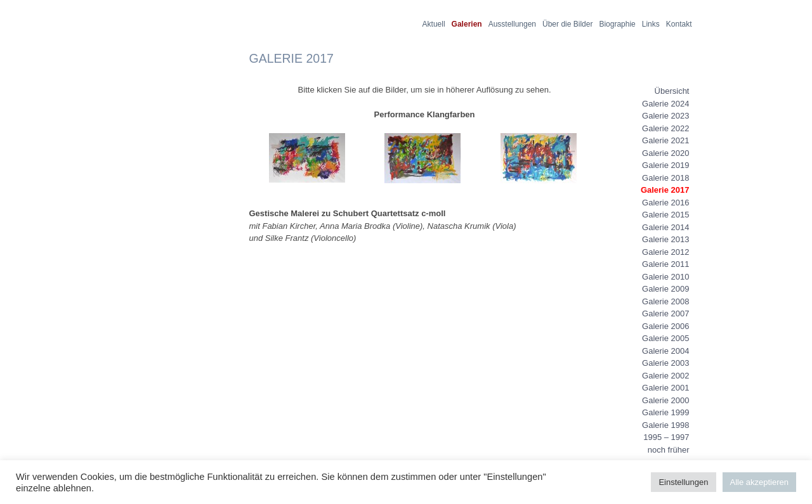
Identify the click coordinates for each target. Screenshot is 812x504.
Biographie (617, 24)
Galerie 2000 (665, 400)
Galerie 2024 (665, 104)
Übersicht (672, 91)
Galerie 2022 (665, 128)
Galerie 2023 (665, 116)
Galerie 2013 (665, 239)
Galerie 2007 (665, 313)
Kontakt (679, 24)
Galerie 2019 (665, 165)
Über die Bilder (567, 24)
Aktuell (434, 24)
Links (651, 24)
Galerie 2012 (665, 252)
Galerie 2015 (665, 215)
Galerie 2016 (665, 203)
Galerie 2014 (665, 227)
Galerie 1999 (665, 412)
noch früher (669, 450)
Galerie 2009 (665, 289)
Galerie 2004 (665, 351)
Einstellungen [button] (683, 482)
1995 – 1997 (666, 437)
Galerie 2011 (665, 264)
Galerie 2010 (665, 277)
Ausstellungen (512, 24)
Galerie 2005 (665, 338)
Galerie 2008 (665, 301)
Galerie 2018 (665, 178)
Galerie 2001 (665, 388)
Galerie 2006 (665, 326)
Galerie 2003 (665, 363)
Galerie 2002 (665, 376)
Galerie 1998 (665, 425)
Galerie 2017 (665, 190)
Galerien (467, 24)
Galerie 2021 (665, 140)
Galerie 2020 (665, 153)
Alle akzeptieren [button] (760, 482)
